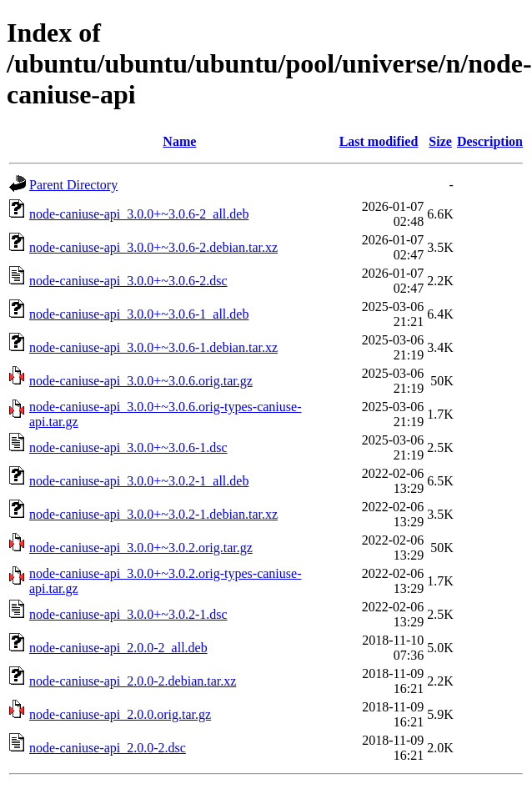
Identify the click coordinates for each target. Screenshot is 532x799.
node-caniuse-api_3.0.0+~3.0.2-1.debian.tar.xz (153, 514)
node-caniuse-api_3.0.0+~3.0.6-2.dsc (128, 281)
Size (440, 141)
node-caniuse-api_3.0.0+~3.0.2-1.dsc (128, 614)
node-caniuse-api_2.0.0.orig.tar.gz (120, 714)
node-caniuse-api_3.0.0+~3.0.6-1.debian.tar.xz (153, 347)
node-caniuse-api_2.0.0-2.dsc (108, 748)
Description (490, 141)
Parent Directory (73, 185)
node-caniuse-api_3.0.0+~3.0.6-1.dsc (128, 447)
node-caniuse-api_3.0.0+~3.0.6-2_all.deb (139, 214)
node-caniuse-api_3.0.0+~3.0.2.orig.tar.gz (141, 548)
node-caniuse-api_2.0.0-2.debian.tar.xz (133, 681)
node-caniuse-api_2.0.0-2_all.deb (118, 648)
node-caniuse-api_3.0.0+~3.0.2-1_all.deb (139, 481)
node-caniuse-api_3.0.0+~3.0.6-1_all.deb (139, 314)
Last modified (379, 141)
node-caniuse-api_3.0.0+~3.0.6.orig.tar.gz (141, 381)
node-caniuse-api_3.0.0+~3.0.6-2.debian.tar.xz (153, 247)
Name (179, 141)
